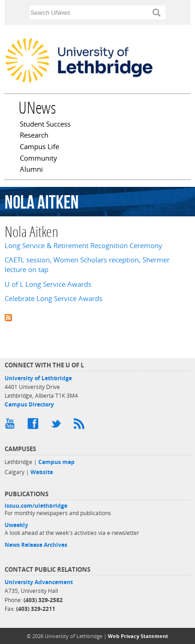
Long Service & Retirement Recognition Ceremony (83, 246)
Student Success (45, 125)
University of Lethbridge (38, 378)
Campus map (56, 462)
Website (42, 472)
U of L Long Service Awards (48, 284)
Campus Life (39, 147)
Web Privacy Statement (138, 636)
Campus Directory (29, 404)
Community (38, 159)
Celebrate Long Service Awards (53, 299)
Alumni (31, 170)
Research (34, 136)
